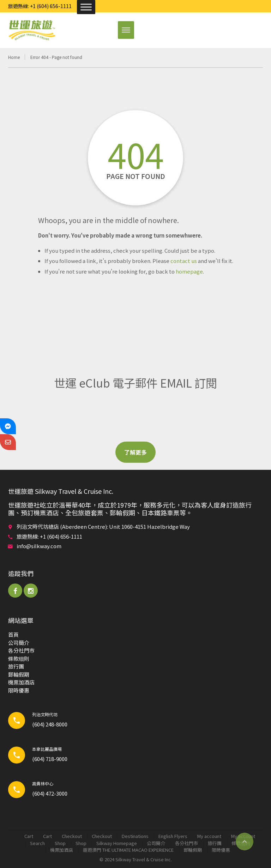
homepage (189, 271)
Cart (29, 836)
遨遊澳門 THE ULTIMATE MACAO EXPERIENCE (128, 850)
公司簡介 (19, 643)
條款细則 (19, 659)
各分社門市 (21, 650)
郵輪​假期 (19, 674)
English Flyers (173, 836)
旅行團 (16, 666)
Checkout (72, 836)
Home (14, 57)
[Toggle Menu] (86, 7)
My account (209, 836)
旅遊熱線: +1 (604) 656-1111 (40, 6)
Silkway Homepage (117, 843)
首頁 (13, 634)
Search (37, 843)
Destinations (135, 836)
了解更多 (135, 452)
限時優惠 (19, 690)
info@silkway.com (39, 546)
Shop (60, 843)
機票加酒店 (21, 682)
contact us (184, 261)
